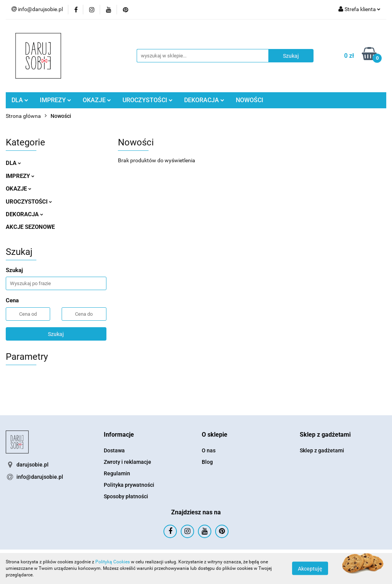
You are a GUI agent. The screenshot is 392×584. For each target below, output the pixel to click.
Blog (207, 462)
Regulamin (117, 473)
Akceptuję (310, 569)
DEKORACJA (204, 100)
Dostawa (114, 450)
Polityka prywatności (129, 485)
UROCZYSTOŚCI (148, 100)
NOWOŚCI (250, 100)
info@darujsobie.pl (40, 477)
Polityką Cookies (113, 562)
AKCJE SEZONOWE (30, 227)
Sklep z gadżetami (322, 450)
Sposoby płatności (126, 496)
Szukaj (56, 334)
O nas (209, 450)
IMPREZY (56, 100)
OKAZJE (97, 100)
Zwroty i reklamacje (127, 462)
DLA (20, 100)
